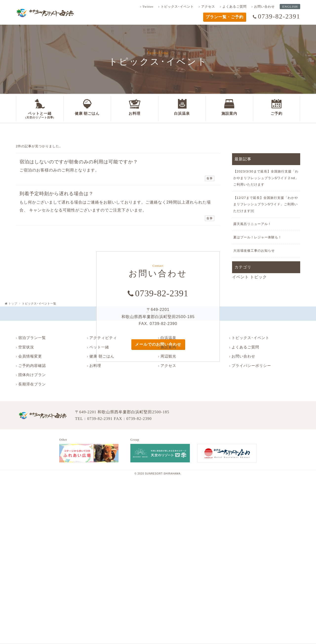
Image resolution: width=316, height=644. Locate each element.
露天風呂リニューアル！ (252, 224)
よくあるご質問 (235, 7)
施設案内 (168, 347)
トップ (13, 303)
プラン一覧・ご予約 (225, 17)
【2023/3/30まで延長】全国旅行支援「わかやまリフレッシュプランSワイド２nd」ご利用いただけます (266, 178)
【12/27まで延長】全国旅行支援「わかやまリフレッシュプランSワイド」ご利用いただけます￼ (266, 204)
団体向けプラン (32, 375)
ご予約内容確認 (32, 366)
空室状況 (26, 347)
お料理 (95, 366)
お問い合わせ (264, 7)
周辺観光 (168, 356)
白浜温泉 (168, 338)
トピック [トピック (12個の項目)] (258, 277)
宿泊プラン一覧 (32, 338)
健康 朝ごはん (102, 356)
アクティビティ (103, 338)
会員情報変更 (30, 356)
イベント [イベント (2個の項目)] (240, 277)
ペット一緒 (99, 347)
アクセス (208, 7)
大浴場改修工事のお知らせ (254, 251)
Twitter (148, 7)
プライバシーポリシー (251, 366)
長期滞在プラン (32, 384)
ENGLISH (290, 7)
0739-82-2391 (279, 16)
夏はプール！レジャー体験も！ (257, 237)
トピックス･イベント (177, 7)
